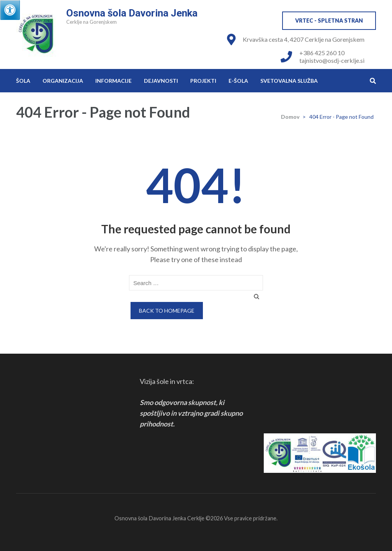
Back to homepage (167, 311)
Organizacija (63, 81)
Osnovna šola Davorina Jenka (132, 13)
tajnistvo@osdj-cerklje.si (332, 60)
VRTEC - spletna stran (329, 20)
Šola (23, 81)
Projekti (203, 81)
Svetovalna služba (289, 81)
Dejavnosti (161, 81)
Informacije (114, 81)
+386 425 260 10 (322, 53)
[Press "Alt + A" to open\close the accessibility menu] (10, 10)
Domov (290, 117)
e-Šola (238, 81)
